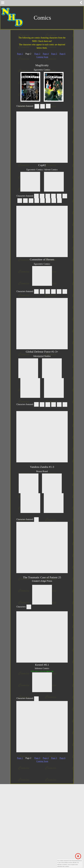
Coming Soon (42, 57)
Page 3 (37, 54)
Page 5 (54, 54)
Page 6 (63, 54)
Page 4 (46, 54)
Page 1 (20, 54)
